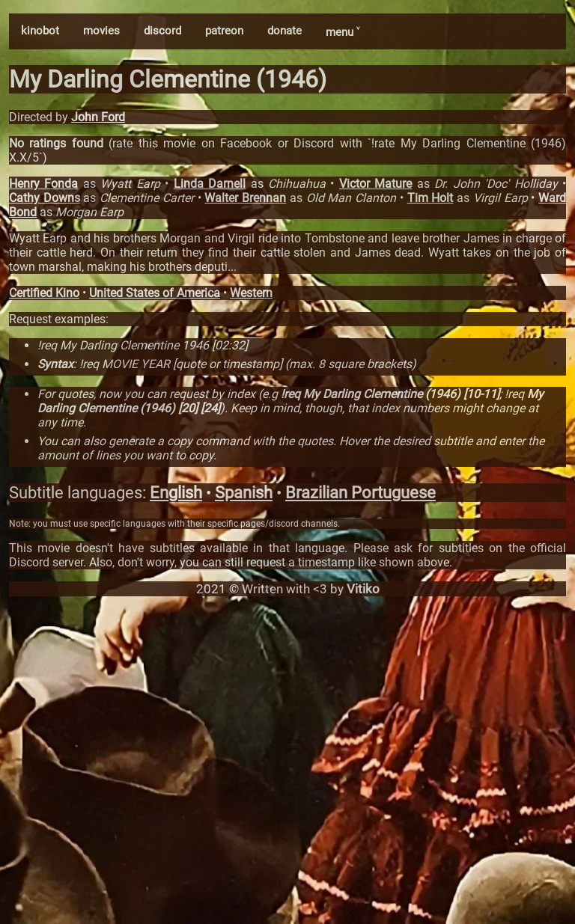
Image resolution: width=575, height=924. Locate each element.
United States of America (155, 293)
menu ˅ (343, 32)
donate (285, 31)
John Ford (98, 117)
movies (101, 31)
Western (251, 293)
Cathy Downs (45, 198)
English (176, 493)
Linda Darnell (210, 184)
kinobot (40, 31)
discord (162, 31)
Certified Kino (44, 293)
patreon (224, 31)
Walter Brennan (245, 198)
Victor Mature (375, 184)
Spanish (244, 493)
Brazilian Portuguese (360, 493)
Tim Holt (431, 198)
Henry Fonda (43, 184)
